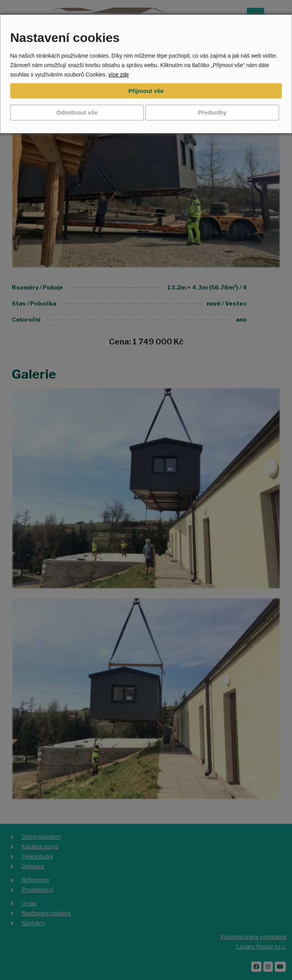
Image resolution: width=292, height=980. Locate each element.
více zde (119, 75)
